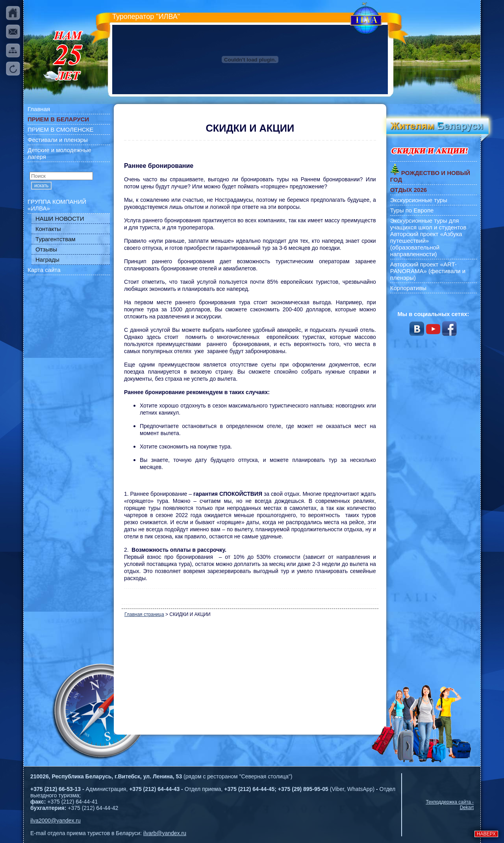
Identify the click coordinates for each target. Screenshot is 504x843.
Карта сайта (44, 270)
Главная (39, 109)
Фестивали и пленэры (58, 140)
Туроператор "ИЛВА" (146, 17)
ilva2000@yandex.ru (56, 821)
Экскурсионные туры (419, 200)
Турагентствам (56, 239)
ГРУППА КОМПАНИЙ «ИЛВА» (57, 205)
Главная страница (144, 614)
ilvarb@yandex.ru (165, 833)
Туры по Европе (412, 210)
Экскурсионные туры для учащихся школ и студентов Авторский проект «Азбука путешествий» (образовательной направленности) (428, 237)
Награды (47, 260)
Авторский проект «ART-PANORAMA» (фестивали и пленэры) (428, 271)
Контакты (48, 229)
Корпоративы (408, 288)
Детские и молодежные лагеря (59, 153)
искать (41, 186)
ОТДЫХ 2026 (409, 190)
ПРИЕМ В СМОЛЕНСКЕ (60, 129)
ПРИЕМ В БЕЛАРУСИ (58, 119)
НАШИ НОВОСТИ (60, 219)
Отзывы (46, 249)
